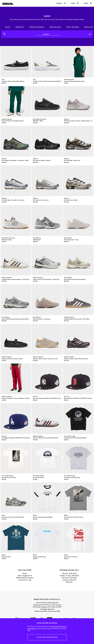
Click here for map (25, 580)
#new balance (55, 27)
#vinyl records (73, 27)
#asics (7, 27)
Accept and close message (47, 637)
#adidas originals (37, 27)
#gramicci (20, 27)
